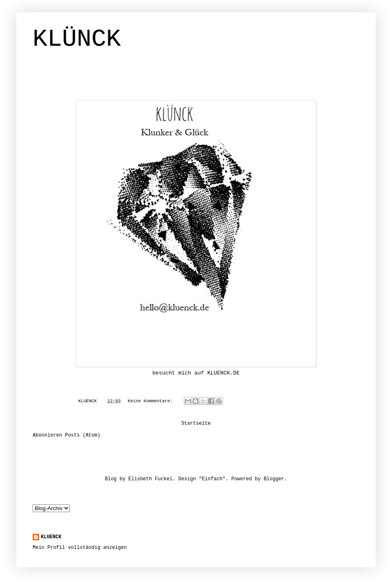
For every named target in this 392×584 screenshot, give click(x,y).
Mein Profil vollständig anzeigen (80, 548)
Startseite (196, 424)
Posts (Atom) (82, 435)
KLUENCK (51, 537)
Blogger (274, 479)
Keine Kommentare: (152, 401)
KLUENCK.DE (224, 373)
